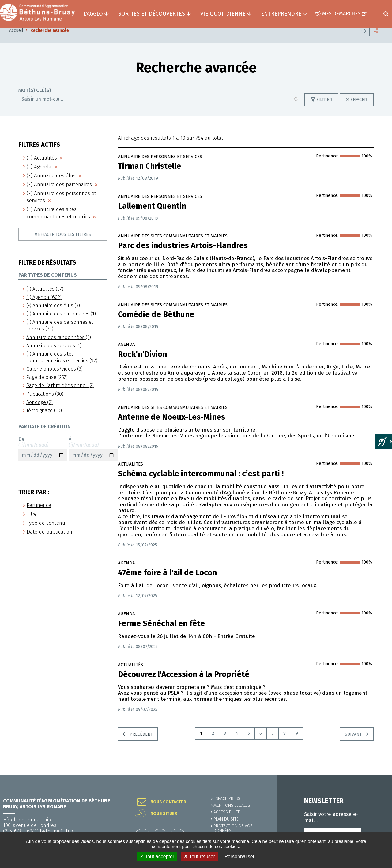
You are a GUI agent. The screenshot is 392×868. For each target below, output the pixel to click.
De (43, 458)
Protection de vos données (233, 828)
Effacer (359, 109)
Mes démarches (341, 14)
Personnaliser (239, 857)
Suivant (354, 743)
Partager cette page (376, 40)
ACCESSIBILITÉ (227, 812)
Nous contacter (168, 802)
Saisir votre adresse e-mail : (331, 817)
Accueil (16, 40)
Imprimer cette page (363, 40)
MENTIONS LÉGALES (232, 805)
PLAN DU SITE (226, 819)
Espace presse (228, 799)
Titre (32, 523)
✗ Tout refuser (199, 857)
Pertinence (39, 514)
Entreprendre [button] (281, 14)
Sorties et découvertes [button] (152, 14)
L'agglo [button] (93, 14)
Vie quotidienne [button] (223, 14)
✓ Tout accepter (157, 857)
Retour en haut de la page (374, 775)
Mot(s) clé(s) (35, 100)
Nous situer (164, 814)
